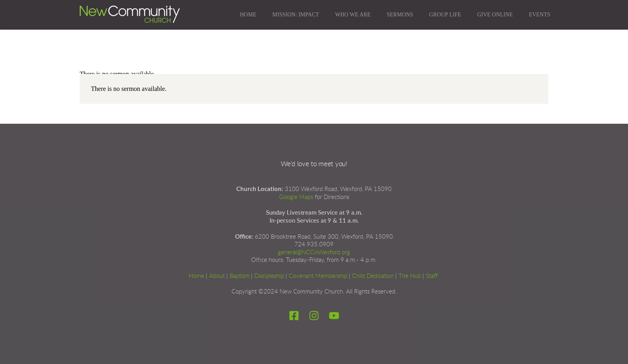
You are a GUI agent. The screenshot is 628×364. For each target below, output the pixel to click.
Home (196, 276)
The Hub (410, 276)
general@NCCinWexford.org (314, 252)
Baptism (240, 276)
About (217, 276)
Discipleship (269, 276)
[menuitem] (248, 15)
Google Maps (296, 197)
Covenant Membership (318, 276)
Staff (432, 276)
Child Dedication (373, 276)
